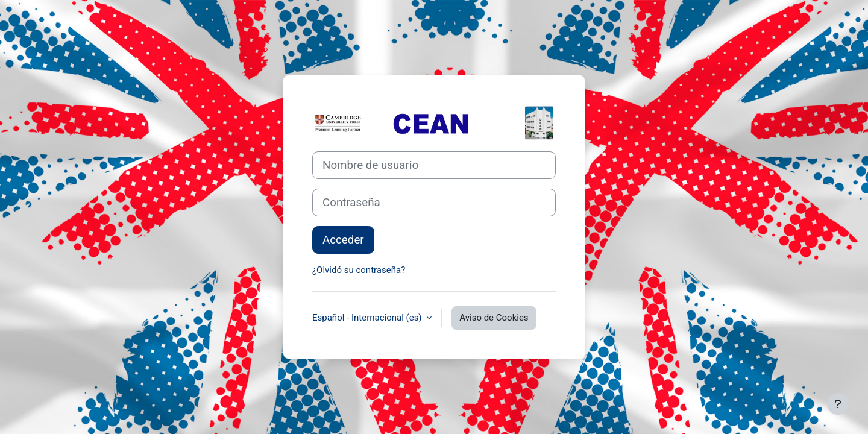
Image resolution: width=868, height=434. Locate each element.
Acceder (343, 240)
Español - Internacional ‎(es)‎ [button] (368, 318)
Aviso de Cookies (494, 318)
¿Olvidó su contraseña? (359, 270)
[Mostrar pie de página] (838, 404)
